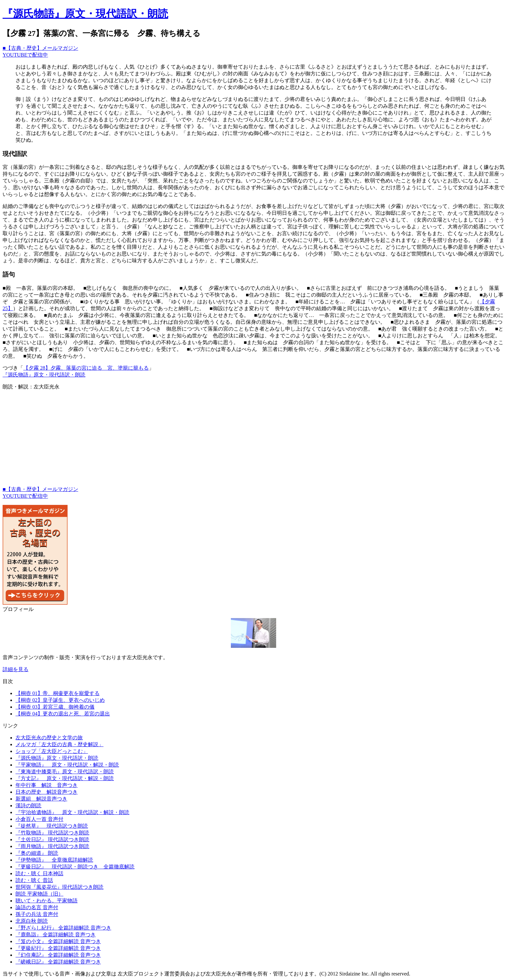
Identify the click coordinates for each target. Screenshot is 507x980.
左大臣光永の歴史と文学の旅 (49, 738)
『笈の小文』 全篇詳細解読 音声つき (58, 941)
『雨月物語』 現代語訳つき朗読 (52, 846)
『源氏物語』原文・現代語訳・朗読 (85, 14)
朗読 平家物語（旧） (39, 894)
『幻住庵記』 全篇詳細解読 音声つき (58, 955)
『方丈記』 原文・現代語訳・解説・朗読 (65, 778)
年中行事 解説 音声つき (47, 785)
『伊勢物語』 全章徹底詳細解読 (54, 860)
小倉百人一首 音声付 (39, 819)
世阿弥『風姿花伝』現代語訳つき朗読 (59, 887)
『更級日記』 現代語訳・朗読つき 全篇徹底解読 (75, 867)
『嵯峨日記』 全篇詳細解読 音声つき (58, 962)
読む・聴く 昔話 (34, 880)
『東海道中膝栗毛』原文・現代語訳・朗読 (65, 772)
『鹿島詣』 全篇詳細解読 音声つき (56, 935)
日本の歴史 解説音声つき (47, 792)
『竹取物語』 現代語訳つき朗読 (52, 833)
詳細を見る (16, 669)
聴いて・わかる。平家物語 (47, 901)
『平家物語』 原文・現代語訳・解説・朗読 (67, 765)
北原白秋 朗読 (32, 921)
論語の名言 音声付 (37, 907)
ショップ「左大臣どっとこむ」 (52, 751)
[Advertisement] (197, 441)
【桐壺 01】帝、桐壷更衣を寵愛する (58, 693)
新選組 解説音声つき (41, 799)
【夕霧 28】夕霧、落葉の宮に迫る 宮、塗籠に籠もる (86, 368)
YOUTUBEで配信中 (25, 55)
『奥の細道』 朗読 (37, 853)
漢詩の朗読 (28, 806)
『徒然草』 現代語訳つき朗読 (52, 826)
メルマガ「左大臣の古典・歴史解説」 (59, 744)
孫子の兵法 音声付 (37, 914)
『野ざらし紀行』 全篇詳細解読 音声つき (63, 928)
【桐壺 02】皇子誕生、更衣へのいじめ (60, 700)
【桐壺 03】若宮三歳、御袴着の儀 (55, 707)
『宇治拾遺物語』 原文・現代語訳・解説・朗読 (72, 812)
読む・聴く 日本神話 (39, 873)
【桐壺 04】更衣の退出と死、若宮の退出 (63, 714)
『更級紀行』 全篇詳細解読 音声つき (58, 948)
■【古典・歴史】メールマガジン (40, 48)
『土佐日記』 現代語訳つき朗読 (52, 839)
